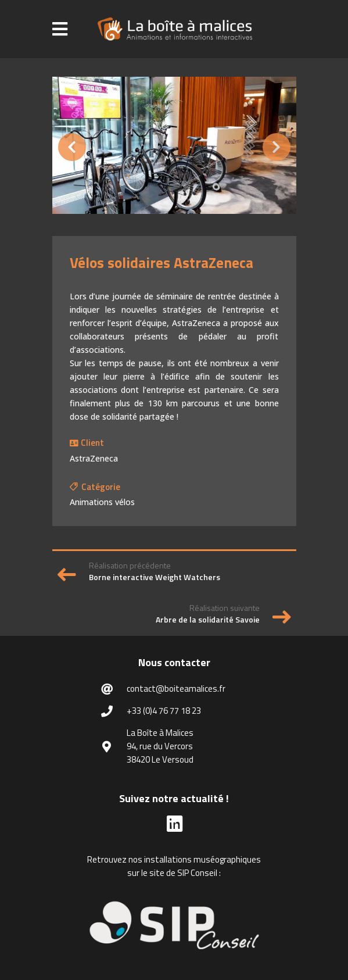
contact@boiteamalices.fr (176, 688)
